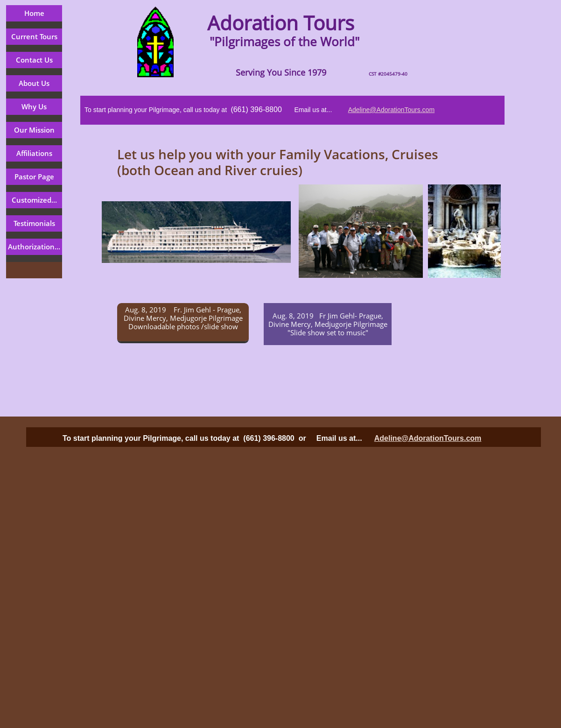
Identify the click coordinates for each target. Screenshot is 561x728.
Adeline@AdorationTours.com (391, 110)
